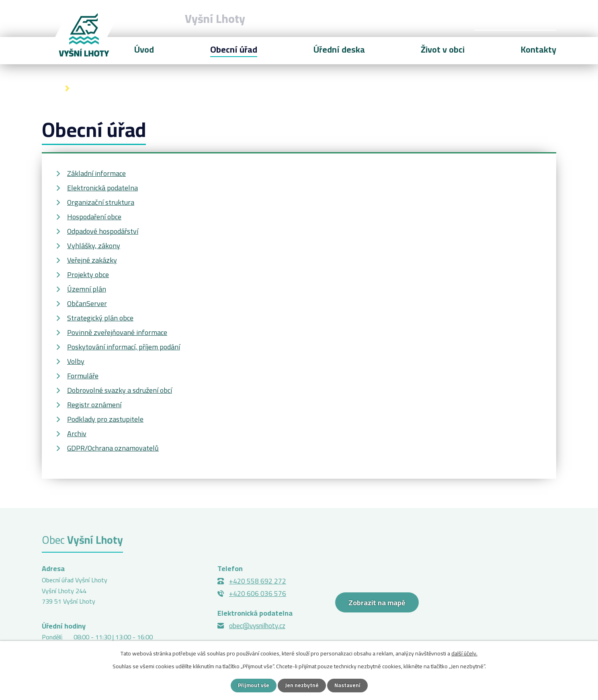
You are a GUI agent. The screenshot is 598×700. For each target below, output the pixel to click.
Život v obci (443, 49)
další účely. (464, 653)
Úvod (50, 89)
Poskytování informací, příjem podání (124, 347)
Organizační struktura (101, 202)
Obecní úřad (234, 49)
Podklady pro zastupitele (105, 419)
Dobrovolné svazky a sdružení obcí (120, 390)
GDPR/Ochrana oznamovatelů (113, 448)
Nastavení (348, 685)
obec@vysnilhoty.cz (257, 626)
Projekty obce (88, 274)
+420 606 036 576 (258, 594)
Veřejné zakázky (92, 260)
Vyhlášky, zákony (94, 246)
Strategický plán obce (100, 318)
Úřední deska (339, 49)
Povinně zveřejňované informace (117, 332)
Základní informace (96, 173)
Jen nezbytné (302, 685)
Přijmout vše (253, 685)
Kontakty (539, 49)
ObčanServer (87, 303)
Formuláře (83, 376)
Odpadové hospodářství (103, 231)
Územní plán (87, 289)
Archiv (77, 434)
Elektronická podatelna (102, 188)
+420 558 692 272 (258, 581)
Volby (76, 361)
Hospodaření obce (94, 217)
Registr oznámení (94, 405)
